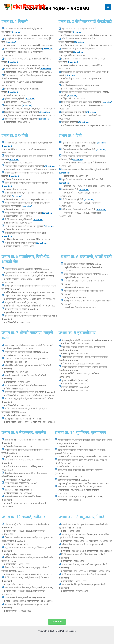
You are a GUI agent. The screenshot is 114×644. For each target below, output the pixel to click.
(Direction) (16, 32)
